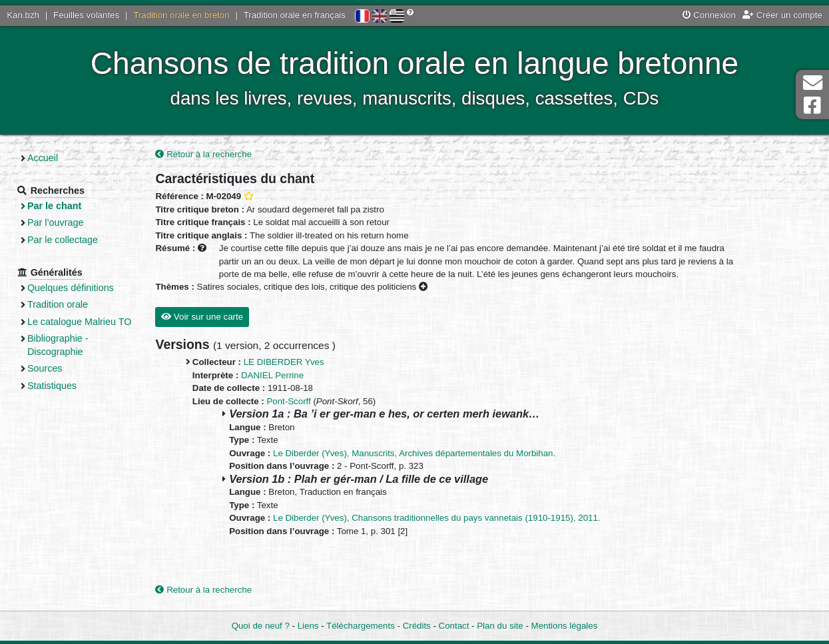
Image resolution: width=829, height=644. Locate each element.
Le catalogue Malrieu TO (79, 322)
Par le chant (54, 206)
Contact (454, 626)
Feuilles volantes (86, 15)
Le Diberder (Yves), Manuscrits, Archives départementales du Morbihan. (414, 453)
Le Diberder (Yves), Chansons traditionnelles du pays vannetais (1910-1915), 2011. (437, 518)
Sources (45, 368)
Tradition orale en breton (181, 15)
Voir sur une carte (202, 317)
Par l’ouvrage (55, 222)
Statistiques (52, 386)
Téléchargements (361, 626)
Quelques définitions (71, 288)
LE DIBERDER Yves (284, 362)
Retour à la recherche (203, 154)
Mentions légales (565, 626)
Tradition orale (58, 304)
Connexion (709, 15)
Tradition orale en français (295, 15)
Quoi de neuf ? (261, 626)
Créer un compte (782, 15)
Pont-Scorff (288, 401)
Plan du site (500, 626)
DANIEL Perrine (272, 375)
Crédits (417, 626)
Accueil (43, 158)
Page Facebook (812, 106)
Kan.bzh (23, 15)
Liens (308, 626)
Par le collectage (63, 240)
